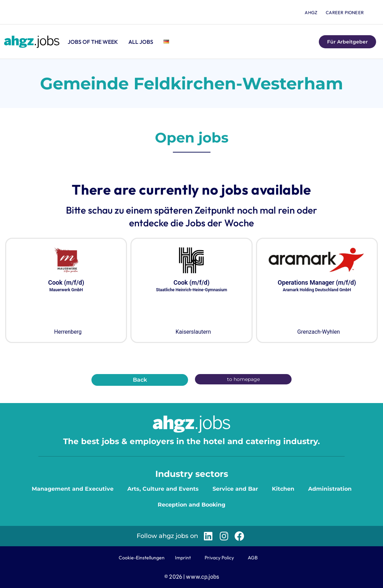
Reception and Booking (191, 505)
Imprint (183, 558)
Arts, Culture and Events (163, 489)
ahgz (311, 12)
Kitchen (283, 489)
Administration (330, 489)
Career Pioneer (345, 12)
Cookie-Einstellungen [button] (142, 558)
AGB (253, 558)
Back (140, 380)
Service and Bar (235, 489)
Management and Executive (73, 489)
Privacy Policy (219, 558)
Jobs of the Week (93, 42)
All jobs (141, 42)
